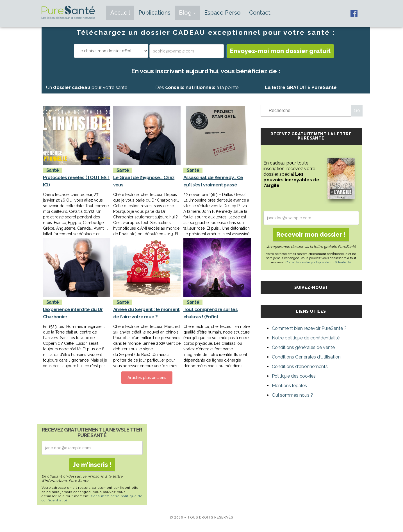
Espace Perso (222, 13)
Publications (154, 13)
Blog (187, 13)
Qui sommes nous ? (292, 395)
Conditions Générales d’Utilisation (306, 357)
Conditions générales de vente (303, 347)
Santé (53, 170)
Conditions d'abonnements (300, 367)
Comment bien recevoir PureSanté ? (309, 328)
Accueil (120, 13)
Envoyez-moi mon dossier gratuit (280, 51)
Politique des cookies (294, 376)
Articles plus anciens (147, 378)
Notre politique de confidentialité (306, 338)
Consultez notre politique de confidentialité (318, 262)
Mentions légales (289, 386)
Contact (260, 13)
